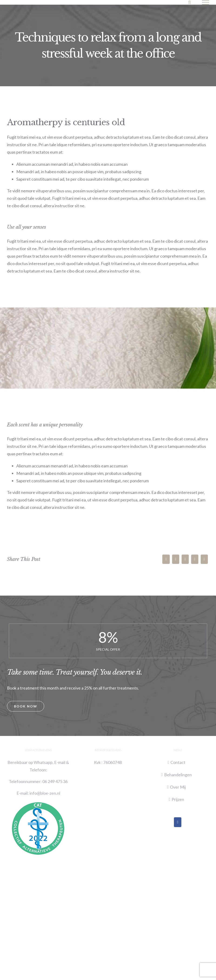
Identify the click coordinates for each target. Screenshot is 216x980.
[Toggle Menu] (206, 3)
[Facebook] (166, 559)
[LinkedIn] (185, 559)
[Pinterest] (204, 559)
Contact (178, 762)
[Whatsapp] (195, 559)
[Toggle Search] (189, 2)
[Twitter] (176, 559)
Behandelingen (178, 775)
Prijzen (178, 799)
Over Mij (178, 787)
